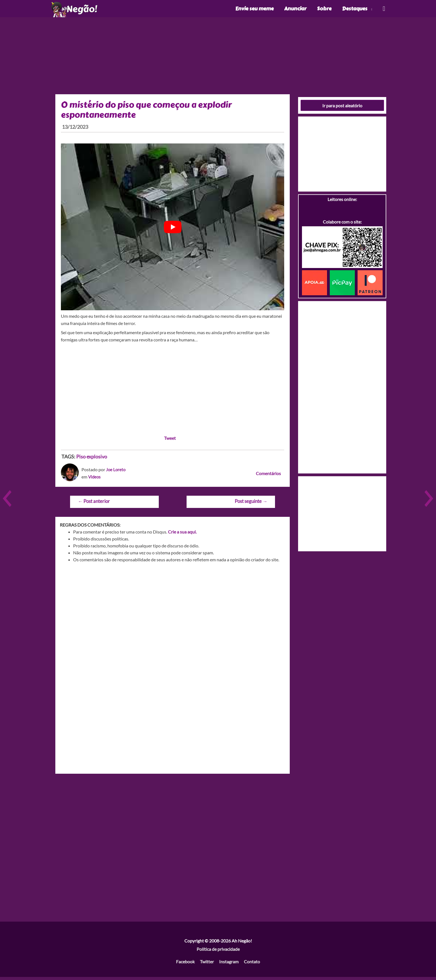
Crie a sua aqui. (182, 535)
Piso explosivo (92, 460)
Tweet (170, 441)
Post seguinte (251, 504)
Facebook (185, 965)
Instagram (229, 965)
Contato (252, 965)
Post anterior (94, 504)
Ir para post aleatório (342, 108)
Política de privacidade (218, 952)
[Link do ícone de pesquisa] (384, 10)
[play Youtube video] (173, 230)
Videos (95, 479)
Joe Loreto (116, 472)
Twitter (207, 965)
